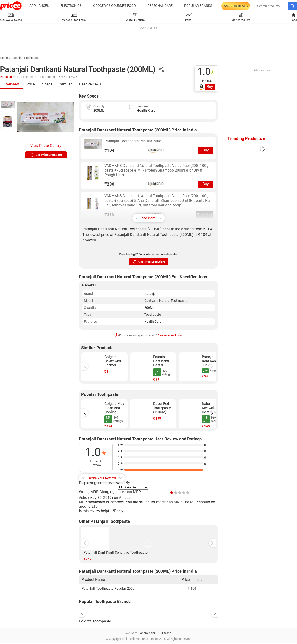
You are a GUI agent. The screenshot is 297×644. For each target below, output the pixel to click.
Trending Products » (246, 138)
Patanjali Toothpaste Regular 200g (133, 141)
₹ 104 (207, 81)
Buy (210, 87)
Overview (11, 84)
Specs (47, 84)
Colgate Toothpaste (95, 621)
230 (109, 184)
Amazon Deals (236, 6)
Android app (148, 633)
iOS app (166, 633)
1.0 (206, 72)
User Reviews (90, 84)
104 (109, 150)
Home (4, 58)
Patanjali (6, 77)
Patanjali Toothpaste (25, 58)
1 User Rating (25, 77)
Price (31, 84)
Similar (66, 84)
